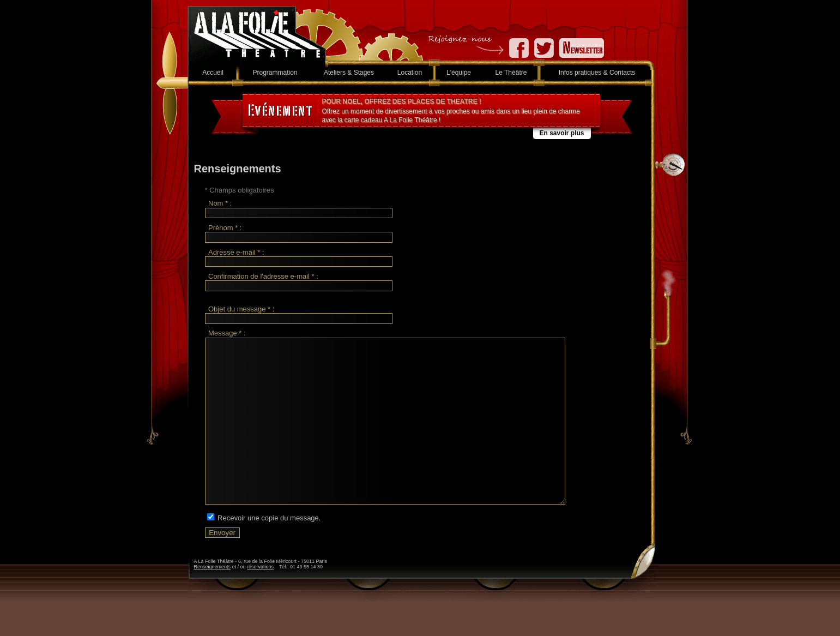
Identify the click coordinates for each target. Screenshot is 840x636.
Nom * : (220, 204)
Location (410, 73)
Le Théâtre (511, 73)
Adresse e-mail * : (236, 252)
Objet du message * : (241, 309)
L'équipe (459, 73)
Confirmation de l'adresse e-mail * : (263, 276)
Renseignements (213, 599)
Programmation (275, 73)
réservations (260, 599)
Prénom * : (225, 228)
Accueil (213, 73)
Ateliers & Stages (349, 73)
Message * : (227, 334)
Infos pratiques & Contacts (597, 73)
